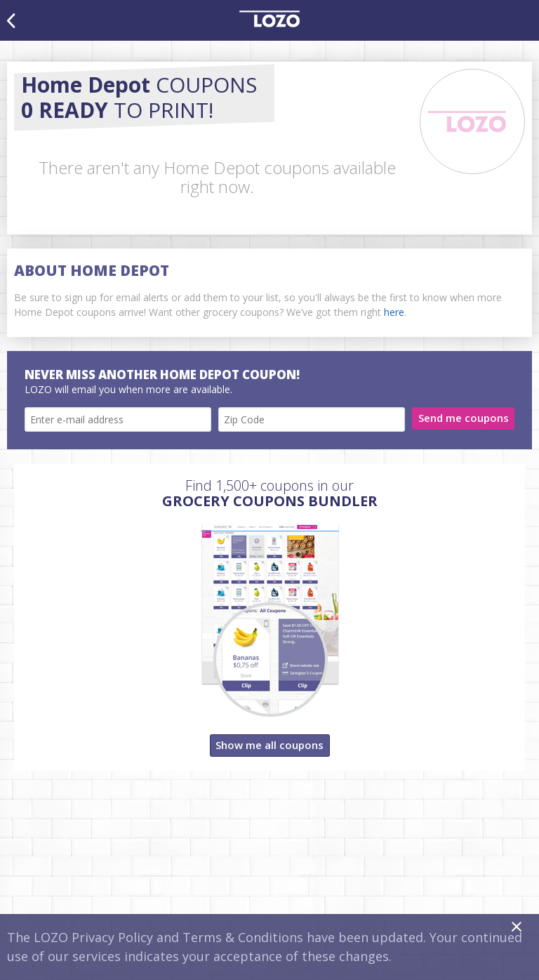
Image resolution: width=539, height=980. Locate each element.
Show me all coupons (269, 745)
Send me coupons (464, 418)
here (394, 312)
